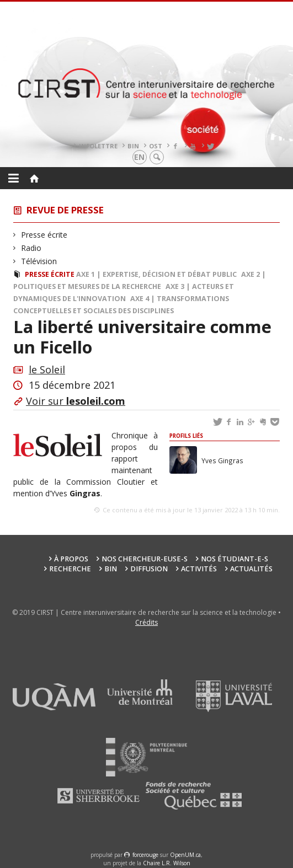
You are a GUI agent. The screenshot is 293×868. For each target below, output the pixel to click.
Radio (31, 248)
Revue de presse (65, 210)
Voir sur (76, 401)
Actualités (251, 569)
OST (156, 146)
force (145, 855)
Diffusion (149, 569)
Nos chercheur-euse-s (145, 559)
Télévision (39, 261)
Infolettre (98, 146)
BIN (133, 146)
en (139, 157)
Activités (199, 569)
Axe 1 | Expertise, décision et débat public (156, 274)
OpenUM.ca (185, 855)
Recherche (70, 569)
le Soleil (47, 369)
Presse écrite (44, 235)
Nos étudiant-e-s (235, 559)
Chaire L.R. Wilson (167, 863)
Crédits (146, 622)
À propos (71, 559)
